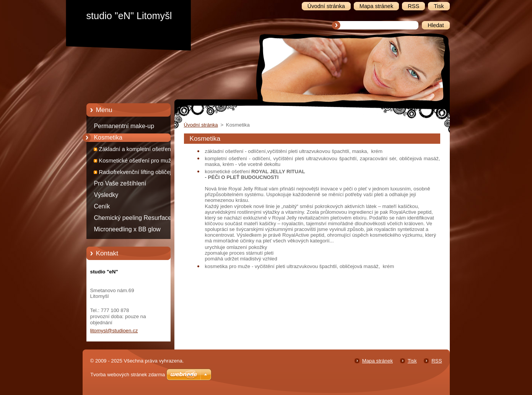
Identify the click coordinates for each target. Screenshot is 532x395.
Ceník (102, 206)
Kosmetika (108, 137)
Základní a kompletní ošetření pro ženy (141, 150)
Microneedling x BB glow (127, 229)
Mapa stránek (377, 361)
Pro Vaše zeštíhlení (120, 183)
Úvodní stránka (201, 125)
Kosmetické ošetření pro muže (137, 161)
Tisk (412, 361)
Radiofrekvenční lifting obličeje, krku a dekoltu (137, 173)
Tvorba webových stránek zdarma (128, 375)
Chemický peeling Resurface (133, 218)
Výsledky (106, 195)
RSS (437, 361)
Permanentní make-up (124, 126)
